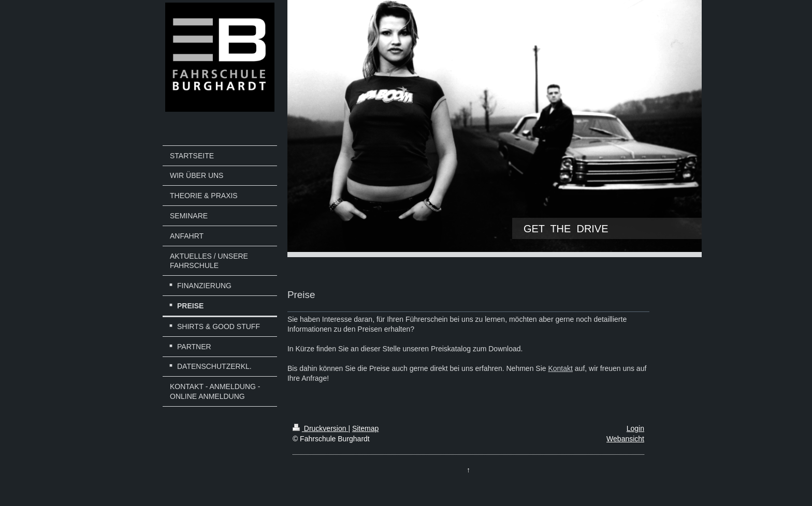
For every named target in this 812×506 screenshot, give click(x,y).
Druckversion (320, 428)
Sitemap (365, 428)
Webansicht (625, 439)
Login (635, 428)
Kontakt (560, 368)
